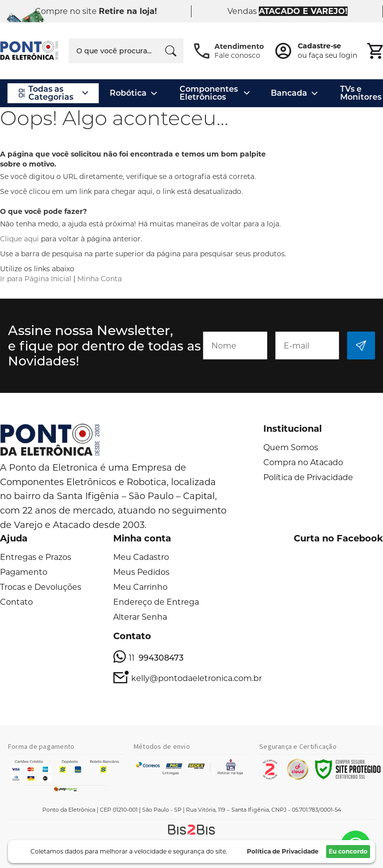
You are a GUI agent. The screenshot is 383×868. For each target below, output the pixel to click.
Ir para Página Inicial (36, 279)
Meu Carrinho (140, 587)
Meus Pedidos (141, 572)
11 (156, 658)
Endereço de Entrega (156, 602)
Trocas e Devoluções (41, 587)
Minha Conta (99, 279)
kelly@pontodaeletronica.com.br (196, 678)
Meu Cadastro (141, 557)
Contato (16, 602)
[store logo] (29, 51)
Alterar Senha (140, 617)
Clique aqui (19, 239)
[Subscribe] (361, 346)
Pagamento (24, 572)
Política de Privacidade (308, 477)
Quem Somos (291, 447)
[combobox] (126, 51)
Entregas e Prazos (36, 557)
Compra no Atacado (303, 462)
